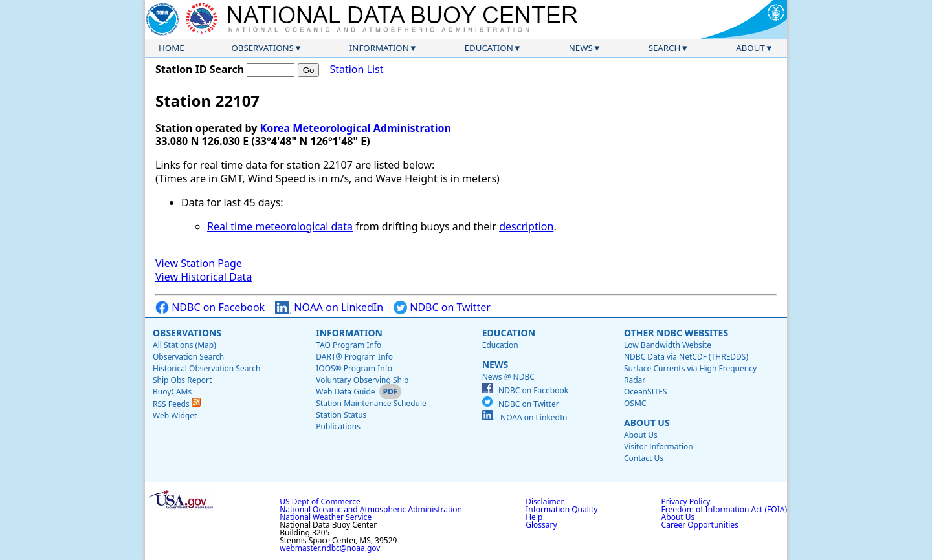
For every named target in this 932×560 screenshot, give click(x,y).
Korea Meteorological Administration (356, 128)
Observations (262, 48)
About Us (647, 423)
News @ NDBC (508, 377)
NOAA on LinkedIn (329, 307)
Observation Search (188, 357)
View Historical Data (204, 277)
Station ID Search (200, 69)
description (526, 226)
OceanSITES (646, 392)
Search (665, 48)
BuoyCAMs (172, 392)
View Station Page (199, 263)
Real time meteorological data (280, 226)
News (581, 48)
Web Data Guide (345, 392)
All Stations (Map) (184, 345)
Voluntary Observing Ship (362, 380)
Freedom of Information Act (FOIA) (724, 509)
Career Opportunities (700, 525)
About (750, 48)
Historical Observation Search (206, 368)
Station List (356, 70)
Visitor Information (659, 447)
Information (379, 48)
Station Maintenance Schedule (371, 403)
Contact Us (644, 458)
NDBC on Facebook (210, 307)
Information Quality (561, 509)
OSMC (635, 403)
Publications (338, 426)
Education (489, 48)
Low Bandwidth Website (668, 345)
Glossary (541, 525)
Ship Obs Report (182, 380)
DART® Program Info (354, 357)
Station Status (341, 415)
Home (172, 48)
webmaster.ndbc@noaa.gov (330, 548)
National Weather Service (326, 517)
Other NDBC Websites (676, 333)
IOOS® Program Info (354, 368)
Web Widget (175, 415)
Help (534, 517)
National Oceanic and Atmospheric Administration (371, 509)
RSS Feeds (177, 404)
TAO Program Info (349, 345)
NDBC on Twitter (442, 307)
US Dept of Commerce (320, 501)
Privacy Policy (686, 501)
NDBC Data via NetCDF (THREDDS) (686, 357)
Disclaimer (545, 501)
